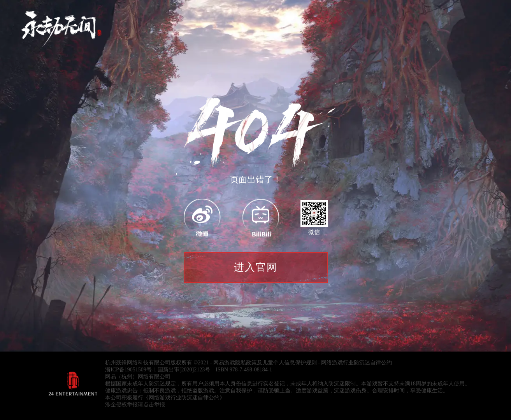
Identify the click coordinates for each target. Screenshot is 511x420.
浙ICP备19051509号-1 (131, 370)
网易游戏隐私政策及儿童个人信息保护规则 (265, 363)
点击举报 (154, 405)
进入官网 (256, 267)
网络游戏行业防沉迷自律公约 (356, 363)
